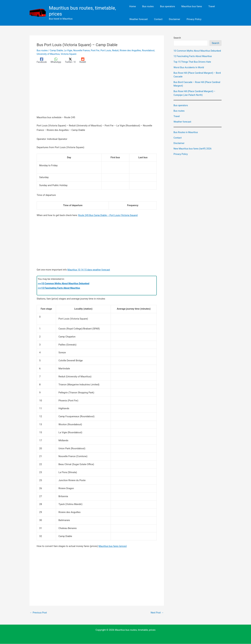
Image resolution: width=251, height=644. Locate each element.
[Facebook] (42, 60)
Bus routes (42, 50)
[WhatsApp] (56, 60)
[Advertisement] (97, 92)
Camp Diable (57, 50)
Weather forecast (183, 125)
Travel (177, 120)
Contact (178, 141)
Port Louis (108, 50)
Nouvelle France (83, 50)
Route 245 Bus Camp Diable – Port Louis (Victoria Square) (109, 215)
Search (177, 38)
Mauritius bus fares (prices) (113, 546)
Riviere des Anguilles (134, 50)
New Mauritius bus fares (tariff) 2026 (193, 152)
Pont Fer (97, 50)
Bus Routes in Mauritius (186, 135)
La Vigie (69, 50)
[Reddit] (84, 60)
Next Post (157, 613)
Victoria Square (84, 54)
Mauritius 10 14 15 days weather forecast (89, 270)
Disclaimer (179, 146)
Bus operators (181, 109)
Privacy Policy (181, 157)
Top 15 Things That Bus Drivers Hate (193, 65)
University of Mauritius (63, 54)
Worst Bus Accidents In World (189, 71)
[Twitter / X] (71, 60)
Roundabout (43, 54)
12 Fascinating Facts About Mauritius (193, 60)
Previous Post (39, 613)
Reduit (118, 50)
